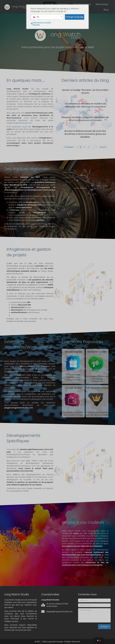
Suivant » (103, 147)
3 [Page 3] (84, 147)
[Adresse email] (94, 605)
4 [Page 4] (88, 147)
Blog (106, 10)
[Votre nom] (94, 600)
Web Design (102, 4)
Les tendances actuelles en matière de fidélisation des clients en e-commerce (85, 105)
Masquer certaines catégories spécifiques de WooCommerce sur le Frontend (85, 119)
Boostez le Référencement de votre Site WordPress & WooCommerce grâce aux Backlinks (85, 134)
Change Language (75, 17)
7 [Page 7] (96, 147)
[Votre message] (94, 615)
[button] (104, 627)
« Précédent (69, 147)
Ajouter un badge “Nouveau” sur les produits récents (85, 91)
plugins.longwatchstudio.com (19, 123)
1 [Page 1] (77, 147)
